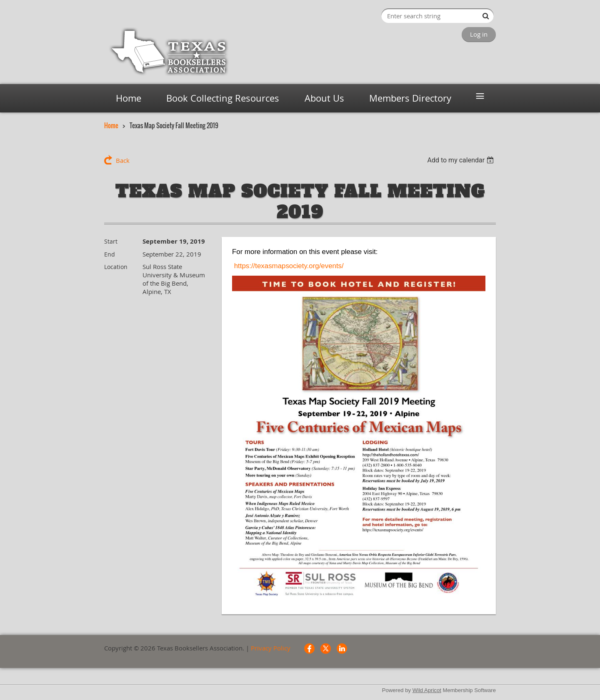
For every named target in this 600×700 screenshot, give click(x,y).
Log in (479, 34)
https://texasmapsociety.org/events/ (289, 266)
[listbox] (461, 160)
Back (123, 160)
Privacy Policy (271, 648)
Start (111, 241)
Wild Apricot (427, 690)
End (110, 254)
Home (111, 125)
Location (116, 267)
